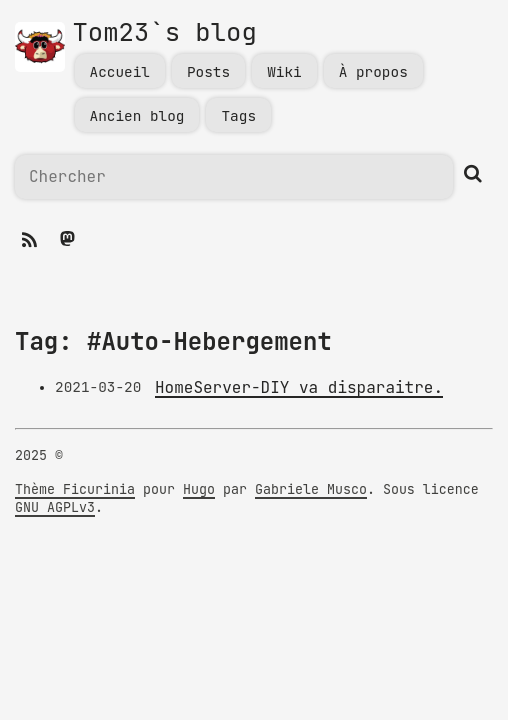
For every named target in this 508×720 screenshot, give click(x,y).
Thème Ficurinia (75, 490)
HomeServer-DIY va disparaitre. (299, 388)
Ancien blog (137, 116)
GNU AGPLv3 (55, 508)
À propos (373, 72)
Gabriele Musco (311, 490)
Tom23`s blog (165, 33)
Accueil (120, 72)
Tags (238, 116)
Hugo (199, 490)
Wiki (284, 72)
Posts (208, 72)
